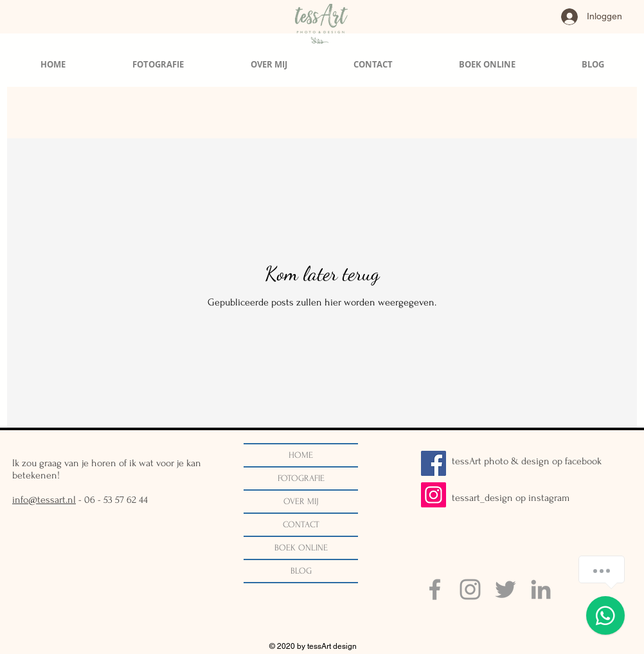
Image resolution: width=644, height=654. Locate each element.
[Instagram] (434, 495)
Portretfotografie (288, 113)
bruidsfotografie (372, 113)
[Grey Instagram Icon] (470, 589)
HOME (301, 455)
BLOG (301, 571)
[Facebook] (434, 463)
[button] (608, 114)
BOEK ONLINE (301, 548)
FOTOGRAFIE (301, 478)
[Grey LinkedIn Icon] (541, 589)
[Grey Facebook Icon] (435, 589)
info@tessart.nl (44, 500)
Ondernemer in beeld (193, 113)
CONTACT (301, 524)
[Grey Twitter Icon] (505, 589)
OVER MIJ (301, 501)
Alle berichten (45, 113)
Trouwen (112, 113)
